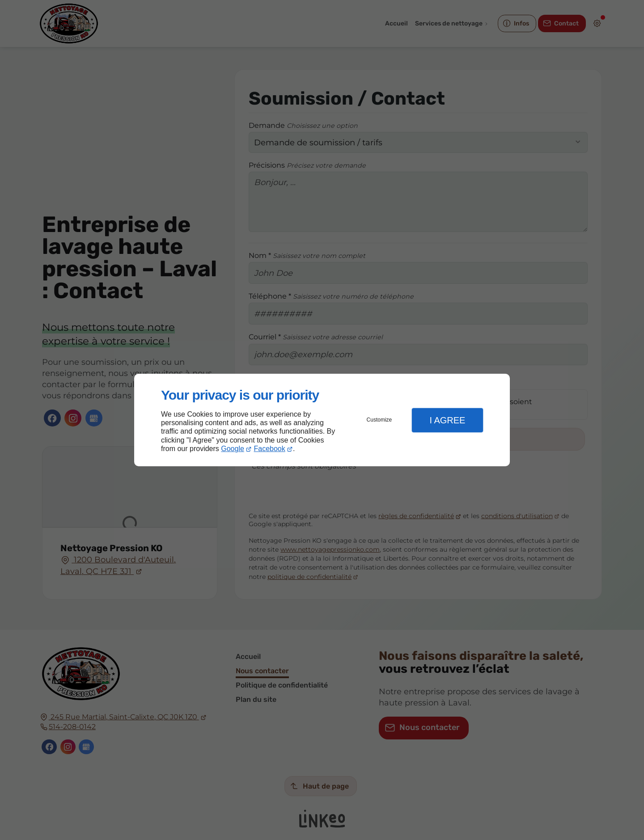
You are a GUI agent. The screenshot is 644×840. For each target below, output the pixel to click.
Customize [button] (379, 420)
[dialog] (322, 420)
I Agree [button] (447, 420)
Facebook (270, 449)
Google (233, 449)
